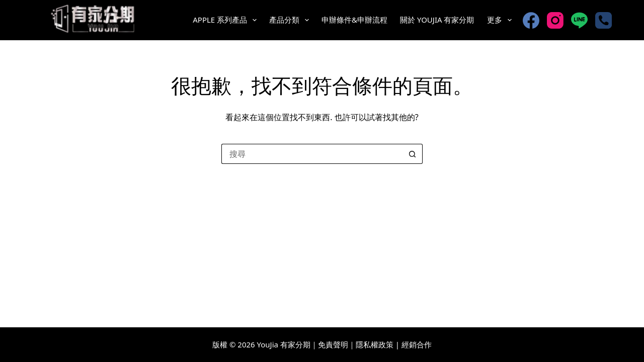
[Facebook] (531, 20)
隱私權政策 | (378, 344)
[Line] (579, 20)
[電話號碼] (603, 20)
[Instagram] (555, 20)
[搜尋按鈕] (413, 154)
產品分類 (291, 20)
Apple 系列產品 (227, 20)
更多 (501, 20)
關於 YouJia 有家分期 (437, 20)
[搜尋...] (312, 154)
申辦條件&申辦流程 (354, 20)
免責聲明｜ (337, 344)
